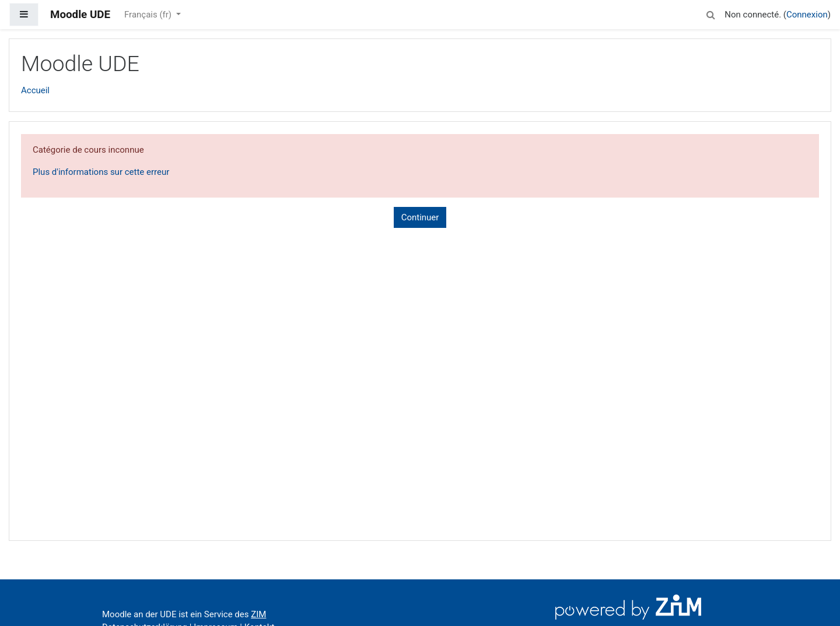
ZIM (258, 614)
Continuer (420, 217)
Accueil (35, 90)
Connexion (807, 15)
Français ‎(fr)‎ (149, 15)
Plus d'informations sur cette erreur (101, 172)
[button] (710, 13)
